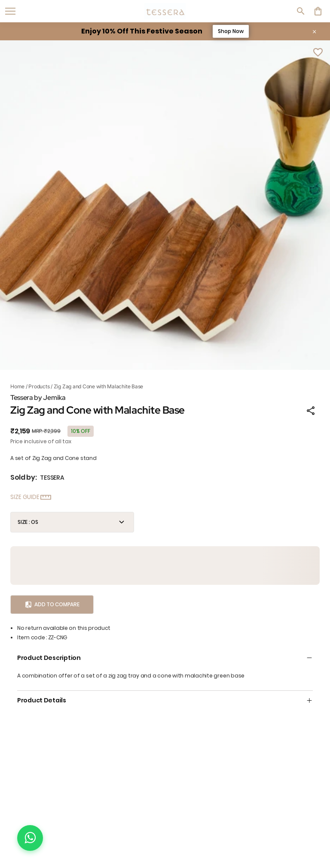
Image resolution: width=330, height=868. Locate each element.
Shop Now (231, 31)
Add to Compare (52, 605)
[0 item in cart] (318, 11)
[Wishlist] (318, 52)
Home (17, 386)
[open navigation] (10, 11)
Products (39, 386)
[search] (301, 11)
